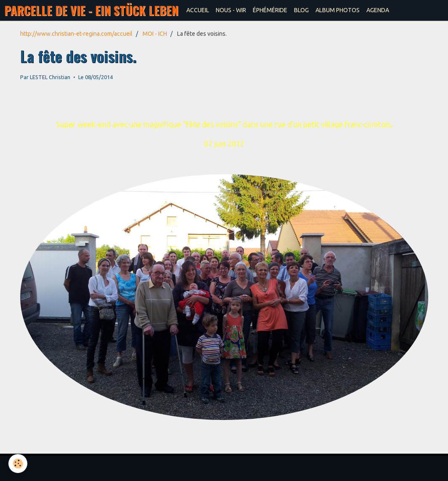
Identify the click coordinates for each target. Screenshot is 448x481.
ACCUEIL (198, 10)
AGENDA (378, 10)
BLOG (301, 10)
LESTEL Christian (50, 77)
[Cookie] (18, 464)
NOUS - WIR (231, 10)
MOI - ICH (155, 34)
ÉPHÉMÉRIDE (270, 10)
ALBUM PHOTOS (338, 10)
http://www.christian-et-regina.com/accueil (76, 34)
